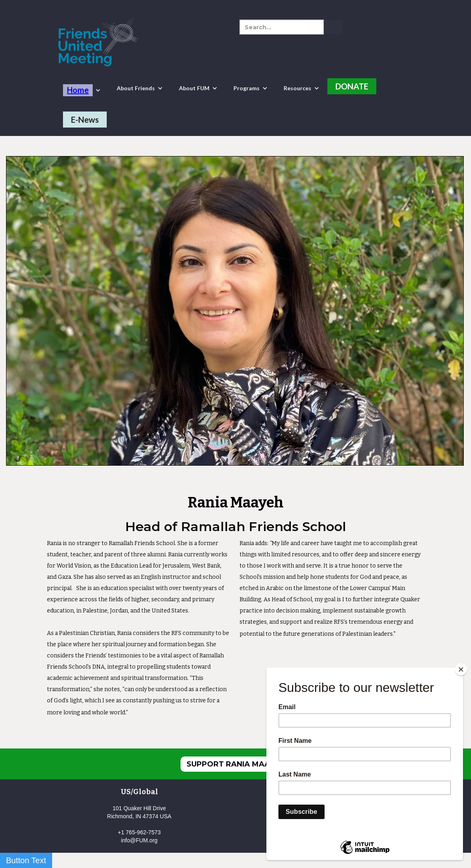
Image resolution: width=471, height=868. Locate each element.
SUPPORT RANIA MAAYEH (236, 764)
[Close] (461, 669)
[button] (82, 90)
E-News (85, 120)
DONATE (352, 86)
